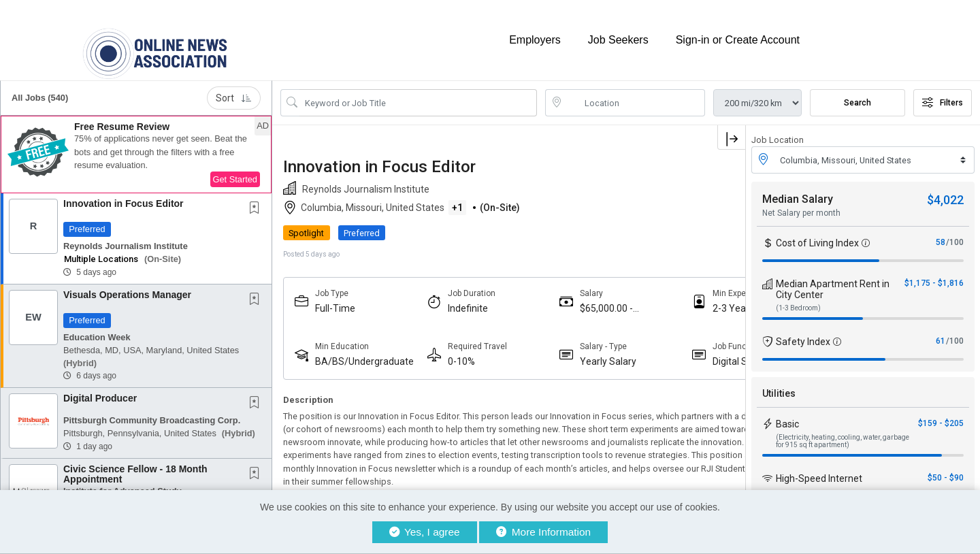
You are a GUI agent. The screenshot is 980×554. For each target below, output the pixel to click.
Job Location (778, 128)
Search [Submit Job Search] (857, 91)
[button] (136, 142)
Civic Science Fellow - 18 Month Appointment (135, 462)
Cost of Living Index (817, 231)
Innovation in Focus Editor (124, 191)
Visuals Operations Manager (127, 282)
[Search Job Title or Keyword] (418, 91)
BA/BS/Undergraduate (352, 349)
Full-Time (335, 296)
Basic (787, 412)
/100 (955, 230)
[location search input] (635, 91)
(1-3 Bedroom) (798, 296)
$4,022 (945, 188)
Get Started (235, 167)
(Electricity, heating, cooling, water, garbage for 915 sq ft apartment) (843, 429)
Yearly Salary (563, 349)
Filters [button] (943, 91)
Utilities (779, 381)
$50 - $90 (946, 466)
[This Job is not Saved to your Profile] (257, 197)
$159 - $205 (941, 411)
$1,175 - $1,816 (934, 271)
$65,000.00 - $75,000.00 (561, 296)
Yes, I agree (425, 532)
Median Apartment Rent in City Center (833, 277)
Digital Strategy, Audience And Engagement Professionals (678, 349)
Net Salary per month (801, 201)
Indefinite (445, 296)
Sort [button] (234, 86)
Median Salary (798, 187)
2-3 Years (665, 296)
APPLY (698, 221)
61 (941, 329)
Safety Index (803, 329)
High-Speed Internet (819, 466)
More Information (543, 532)
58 (941, 230)
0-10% (438, 349)
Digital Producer (100, 386)
